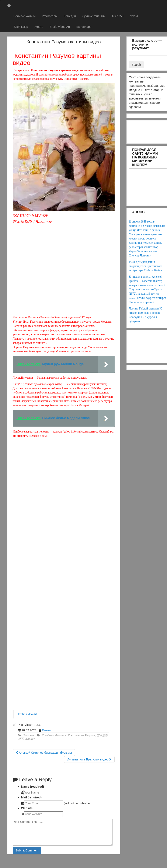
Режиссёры (50, 16)
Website (27, 808)
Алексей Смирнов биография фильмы (44, 753)
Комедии (70, 16)
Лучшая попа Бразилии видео (89, 759)
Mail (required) (31, 797)
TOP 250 (118, 16)
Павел (46, 730)
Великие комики (25, 16)
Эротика (29, 735)
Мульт (134, 16)
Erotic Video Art (60, 27)
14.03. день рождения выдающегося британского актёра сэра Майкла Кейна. (146, 266)
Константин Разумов (82, 735)
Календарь (84, 27)
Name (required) (33, 787)
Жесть (39, 27)
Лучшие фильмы (94, 16)
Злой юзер (21, 27)
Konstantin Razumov (54, 735)
